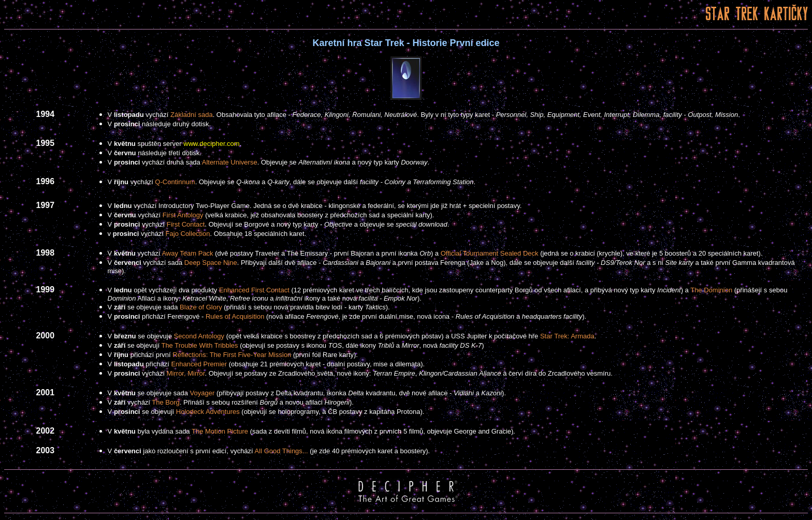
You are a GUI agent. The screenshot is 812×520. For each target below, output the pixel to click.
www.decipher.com (211, 144)
